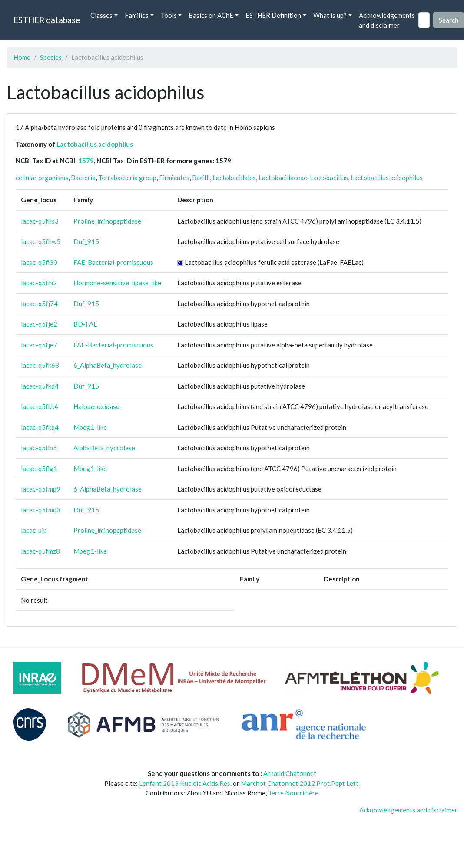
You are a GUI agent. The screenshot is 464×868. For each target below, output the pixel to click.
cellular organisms (42, 178)
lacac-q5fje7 (39, 345)
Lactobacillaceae (283, 178)
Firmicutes (174, 178)
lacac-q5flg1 (39, 469)
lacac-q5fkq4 (40, 427)
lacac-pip (34, 530)
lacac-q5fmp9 (41, 489)
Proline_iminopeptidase (107, 221)
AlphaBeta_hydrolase (104, 448)
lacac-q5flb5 (39, 448)
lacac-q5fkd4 (40, 386)
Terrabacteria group (127, 178)
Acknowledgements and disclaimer (387, 20)
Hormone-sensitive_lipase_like (117, 283)
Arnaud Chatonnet (290, 773)
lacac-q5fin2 (39, 283)
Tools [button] (169, 15)
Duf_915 (86, 241)
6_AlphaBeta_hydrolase (108, 365)
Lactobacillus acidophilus (95, 144)
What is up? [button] (330, 15)
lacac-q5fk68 (40, 365)
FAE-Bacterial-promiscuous (113, 262)
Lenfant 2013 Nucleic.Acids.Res (185, 783)
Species (51, 57)
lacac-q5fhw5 (41, 241)
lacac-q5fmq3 (41, 510)
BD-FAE (85, 324)
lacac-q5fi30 (39, 262)
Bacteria (83, 178)
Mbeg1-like (90, 427)
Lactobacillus (329, 178)
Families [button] (137, 15)
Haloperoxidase (96, 406)
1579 (86, 161)
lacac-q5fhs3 (40, 221)
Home (22, 57)
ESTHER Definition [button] (273, 15)
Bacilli (201, 178)
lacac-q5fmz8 (40, 551)
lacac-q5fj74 (39, 304)
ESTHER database (47, 20)
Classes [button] (101, 15)
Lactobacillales (234, 178)
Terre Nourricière (293, 793)
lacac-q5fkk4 (40, 406)
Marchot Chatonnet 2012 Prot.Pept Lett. (300, 783)
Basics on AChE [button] (211, 15)
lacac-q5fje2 (39, 324)
